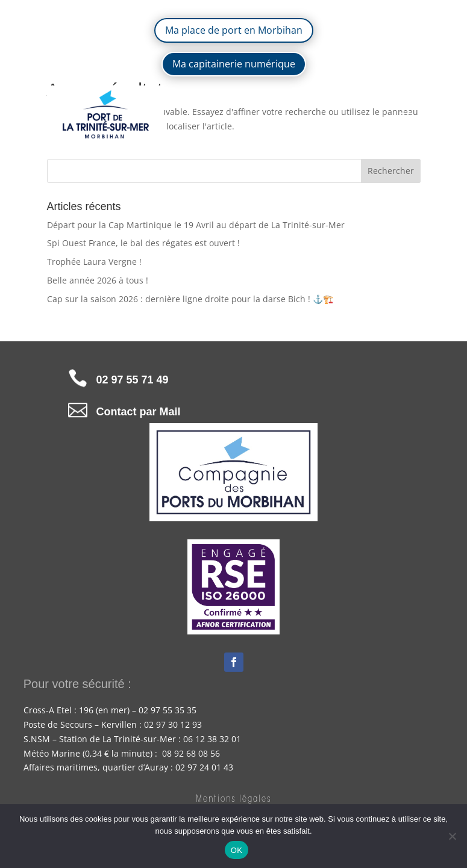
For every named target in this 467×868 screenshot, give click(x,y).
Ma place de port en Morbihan (234, 30)
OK (237, 850)
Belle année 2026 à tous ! (98, 280)
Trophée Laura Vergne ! (94, 262)
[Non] (452, 836)
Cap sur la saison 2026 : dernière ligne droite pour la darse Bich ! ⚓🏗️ (190, 299)
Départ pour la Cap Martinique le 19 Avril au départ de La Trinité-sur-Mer (196, 225)
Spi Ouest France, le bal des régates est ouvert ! (143, 243)
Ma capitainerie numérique (234, 64)
